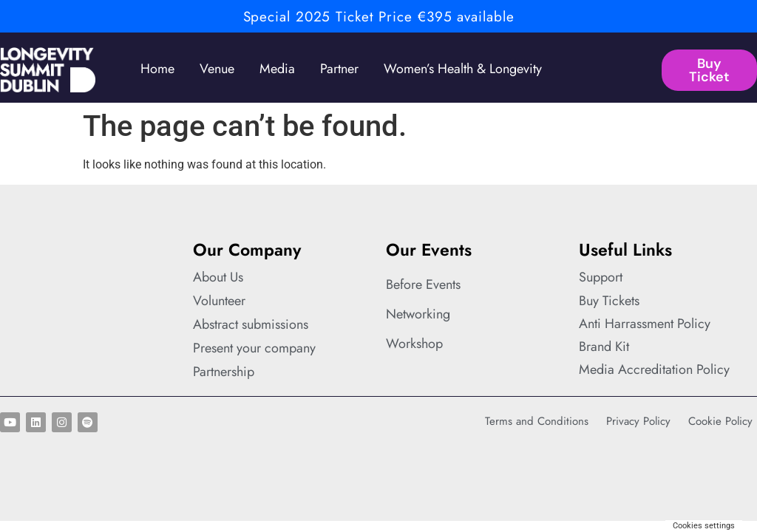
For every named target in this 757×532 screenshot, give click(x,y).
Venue (217, 69)
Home (157, 69)
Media (277, 69)
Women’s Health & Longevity (463, 69)
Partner (339, 69)
